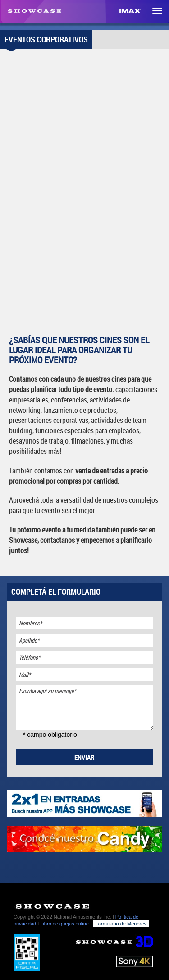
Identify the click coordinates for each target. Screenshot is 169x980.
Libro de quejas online (64, 924)
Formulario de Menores (121, 924)
